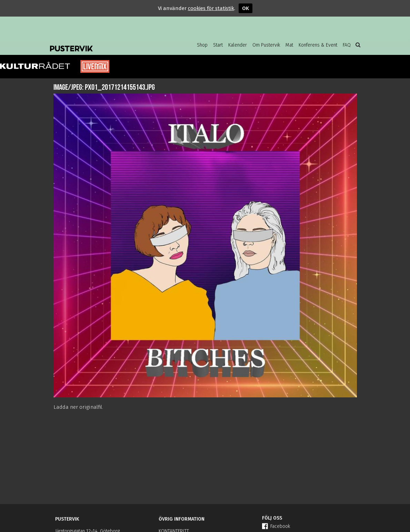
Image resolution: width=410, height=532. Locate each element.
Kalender (238, 45)
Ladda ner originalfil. (78, 407)
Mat (289, 45)
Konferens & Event (318, 45)
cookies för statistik (211, 8)
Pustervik (105, 43)
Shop (202, 45)
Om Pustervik (266, 45)
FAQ (347, 45)
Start (218, 45)
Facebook (276, 526)
